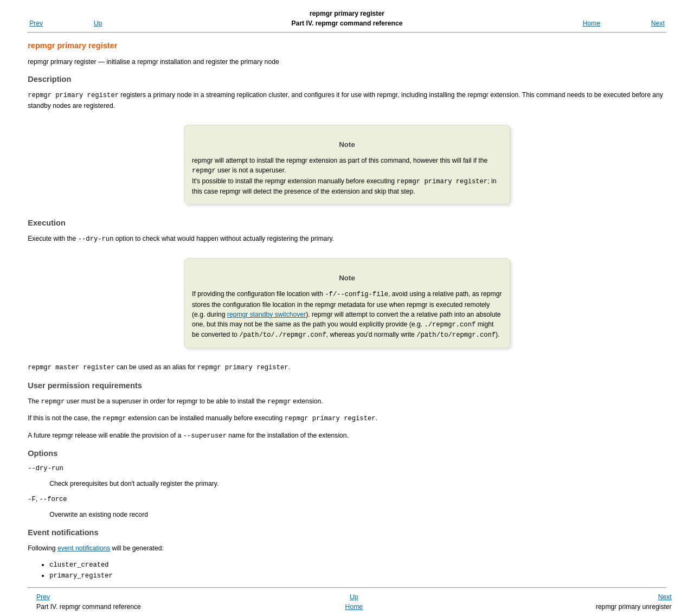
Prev (36, 23)
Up (98, 23)
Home (592, 23)
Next (658, 23)
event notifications (84, 545)
